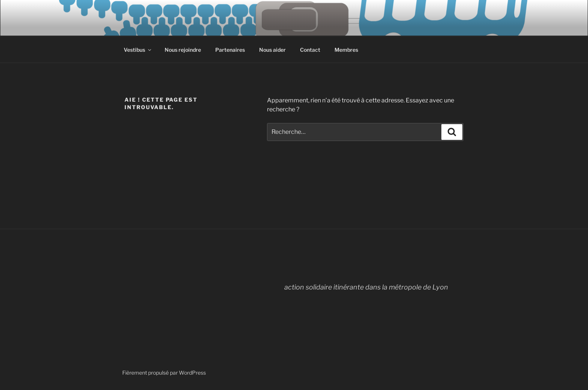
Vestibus (138, 50)
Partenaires (230, 50)
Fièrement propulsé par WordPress (164, 373)
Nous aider (272, 50)
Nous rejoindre (183, 50)
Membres (346, 50)
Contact (310, 50)
